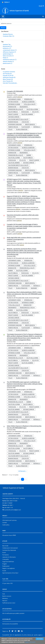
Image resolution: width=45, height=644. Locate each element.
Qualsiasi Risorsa (8, 34)
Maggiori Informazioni (30, 642)
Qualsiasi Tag (7, 44)
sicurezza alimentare (28, 102)
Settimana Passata (9, 77)
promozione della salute (16, 109)
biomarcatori (7, 46)
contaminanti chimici (10, 50)
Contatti (5, 526)
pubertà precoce (13, 127)
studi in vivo (25, 122)
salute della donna (32, 109)
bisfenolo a (7, 48)
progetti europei (13, 114)
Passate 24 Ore (8, 76)
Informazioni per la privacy (10, 524)
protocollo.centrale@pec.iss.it (13, 513)
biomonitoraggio (13, 122)
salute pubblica (13, 112)
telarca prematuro (22, 129)
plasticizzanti (8, 63)
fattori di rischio (8, 56)
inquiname (34, 288)
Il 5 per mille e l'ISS (7, 587)
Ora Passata (7, 74)
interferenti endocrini (10, 60)
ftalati (5, 58)
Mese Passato (8, 79)
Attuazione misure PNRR (9, 539)
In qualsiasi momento (9, 72)
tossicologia (25, 112)
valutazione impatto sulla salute (18, 119)
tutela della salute (29, 104)
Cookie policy (6, 528)
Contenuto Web (8, 36)
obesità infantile (8, 61)
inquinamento (24, 107)
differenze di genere (9, 52)
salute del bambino (27, 114)
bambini (29, 155)
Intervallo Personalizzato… (10, 83)
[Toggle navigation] (3, 17)
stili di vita (35, 112)
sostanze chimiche (14, 117)
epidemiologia (8, 54)
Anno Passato (8, 81)
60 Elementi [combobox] (23, 471)
